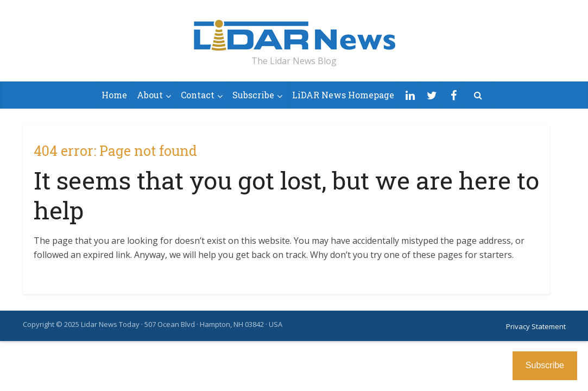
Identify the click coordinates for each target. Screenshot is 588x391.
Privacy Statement (536, 326)
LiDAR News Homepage (343, 95)
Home (114, 95)
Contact (198, 95)
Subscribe (253, 95)
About (150, 95)
